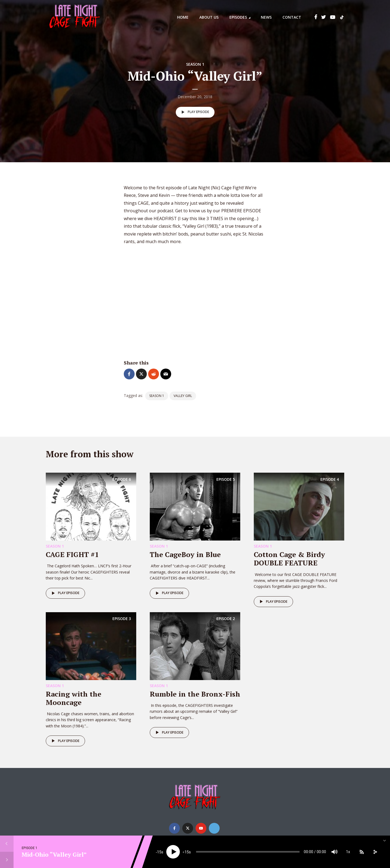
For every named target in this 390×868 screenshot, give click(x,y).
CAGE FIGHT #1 (72, 554)
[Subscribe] (362, 852)
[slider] (248, 852)
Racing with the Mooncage (74, 698)
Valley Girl (183, 396)
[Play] (173, 852)
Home (183, 17)
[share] (375, 852)
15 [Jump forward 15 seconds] (187, 852)
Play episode (194, 112)
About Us (209, 17)
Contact (292, 17)
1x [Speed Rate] (348, 852)
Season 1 (195, 64)
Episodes (238, 17)
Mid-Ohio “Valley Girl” (54, 854)
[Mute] (334, 852)
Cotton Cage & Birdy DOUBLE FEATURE (289, 559)
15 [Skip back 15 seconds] (159, 852)
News (266, 17)
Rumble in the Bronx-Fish (195, 694)
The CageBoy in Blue (185, 554)
